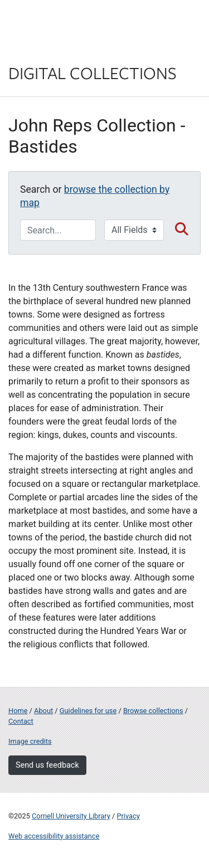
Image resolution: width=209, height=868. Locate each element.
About (43, 711)
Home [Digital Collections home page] (18, 711)
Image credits (30, 741)
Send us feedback (47, 765)
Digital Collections (93, 72)
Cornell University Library (71, 816)
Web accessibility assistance (54, 836)
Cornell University (64, 21)
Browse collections (153, 711)
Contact (21, 721)
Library (42, 51)
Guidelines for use (88, 711)
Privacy (128, 816)
